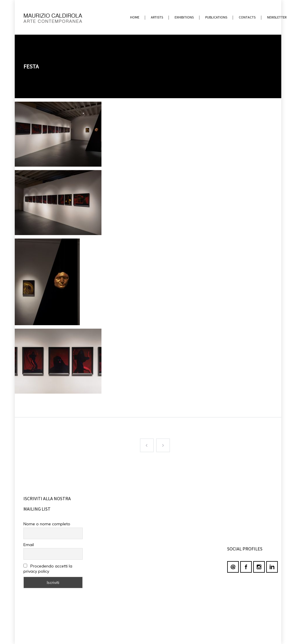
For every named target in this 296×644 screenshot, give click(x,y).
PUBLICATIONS (216, 17)
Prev (144, 444)
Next (161, 444)
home (135, 17)
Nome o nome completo (47, 524)
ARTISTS (157, 17)
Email (29, 545)
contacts (247, 17)
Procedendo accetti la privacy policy (48, 569)
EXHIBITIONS (184, 17)
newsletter (277, 17)
